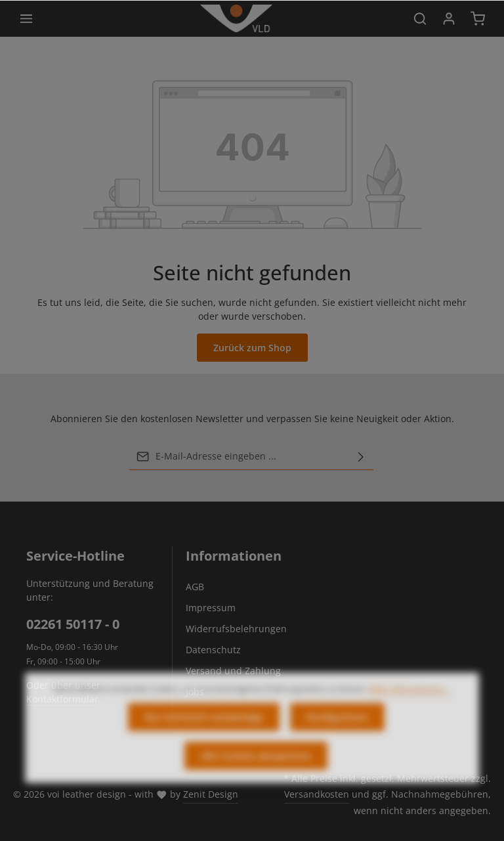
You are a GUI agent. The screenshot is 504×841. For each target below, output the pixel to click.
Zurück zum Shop (252, 348)
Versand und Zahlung (233, 671)
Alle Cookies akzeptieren (256, 768)
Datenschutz (213, 650)
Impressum (211, 608)
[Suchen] (420, 18)
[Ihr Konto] (449, 18)
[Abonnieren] (361, 456)
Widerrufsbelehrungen (236, 629)
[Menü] (26, 18)
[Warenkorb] (478, 18)
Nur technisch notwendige (204, 729)
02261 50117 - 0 (73, 624)
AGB (195, 587)
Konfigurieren (337, 729)
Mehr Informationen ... (410, 701)
